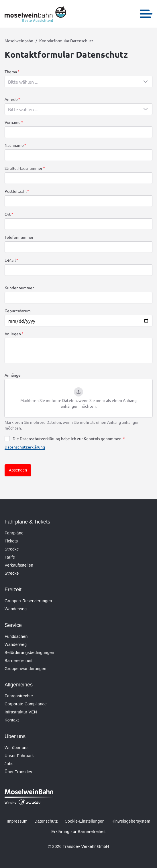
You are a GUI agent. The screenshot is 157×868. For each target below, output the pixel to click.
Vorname (13, 122)
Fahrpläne (14, 533)
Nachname (14, 145)
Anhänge (13, 375)
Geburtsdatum (18, 311)
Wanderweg (16, 609)
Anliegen (13, 334)
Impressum (17, 821)
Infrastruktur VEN (21, 712)
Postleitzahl (16, 191)
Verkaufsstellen (19, 565)
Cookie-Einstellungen (85, 821)
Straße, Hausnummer (23, 168)
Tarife (10, 557)
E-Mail (10, 260)
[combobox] (78, 82)
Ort (8, 214)
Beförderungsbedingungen (29, 653)
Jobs (9, 764)
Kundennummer (19, 288)
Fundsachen (16, 636)
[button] (78, 398)
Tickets (11, 541)
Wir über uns (17, 748)
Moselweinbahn (19, 41)
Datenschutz (46, 821)
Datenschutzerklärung (25, 447)
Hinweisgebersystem (131, 821)
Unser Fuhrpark (19, 756)
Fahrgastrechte (19, 696)
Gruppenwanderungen (25, 669)
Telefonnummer (19, 237)
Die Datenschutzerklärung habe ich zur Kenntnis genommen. (67, 438)
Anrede (11, 99)
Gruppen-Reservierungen (28, 601)
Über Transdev (18, 772)
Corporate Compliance (26, 704)
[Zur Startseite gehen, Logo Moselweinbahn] (35, 14)
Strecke (12, 549)
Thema (11, 72)
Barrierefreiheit (18, 661)
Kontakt (12, 720)
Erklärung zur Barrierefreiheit (78, 832)
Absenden (18, 470)
